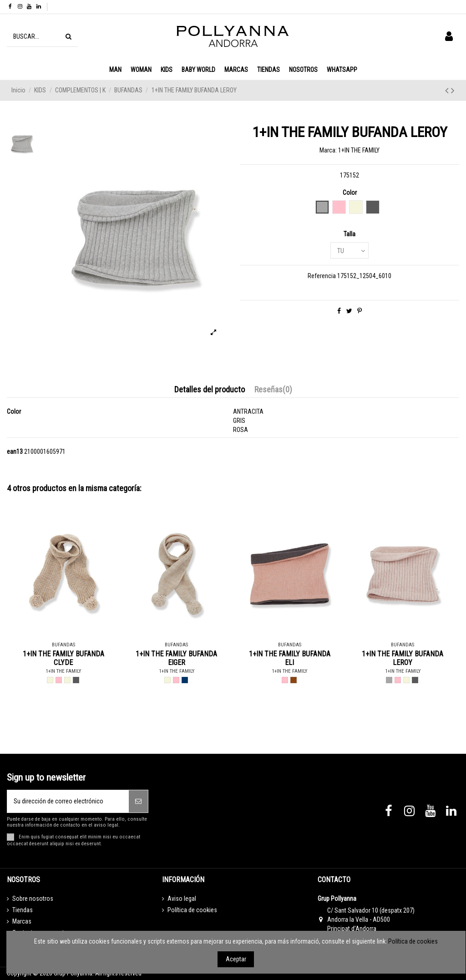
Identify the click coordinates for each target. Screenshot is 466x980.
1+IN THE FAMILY (359, 150)
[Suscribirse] (138, 801)
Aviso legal (182, 899)
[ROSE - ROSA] (59, 680)
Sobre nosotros (33, 899)
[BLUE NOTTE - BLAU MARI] (185, 680)
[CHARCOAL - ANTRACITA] (76, 680)
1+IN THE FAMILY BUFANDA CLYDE (63, 658)
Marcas (22, 921)
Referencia (322, 276)
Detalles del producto (210, 390)
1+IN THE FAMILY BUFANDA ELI (290, 658)
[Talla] (349, 251)
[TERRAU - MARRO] (294, 680)
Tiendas (23, 910)
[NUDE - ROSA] (398, 680)
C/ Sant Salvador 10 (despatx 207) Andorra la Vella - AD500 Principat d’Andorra (371, 919)
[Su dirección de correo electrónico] (68, 801)
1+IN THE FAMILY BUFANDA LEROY (403, 658)
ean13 (15, 452)
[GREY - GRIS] (389, 680)
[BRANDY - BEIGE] (67, 680)
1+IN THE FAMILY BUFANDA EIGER (176, 658)
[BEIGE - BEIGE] (50, 680)
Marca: (328, 150)
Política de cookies (192, 910)
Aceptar (236, 959)
